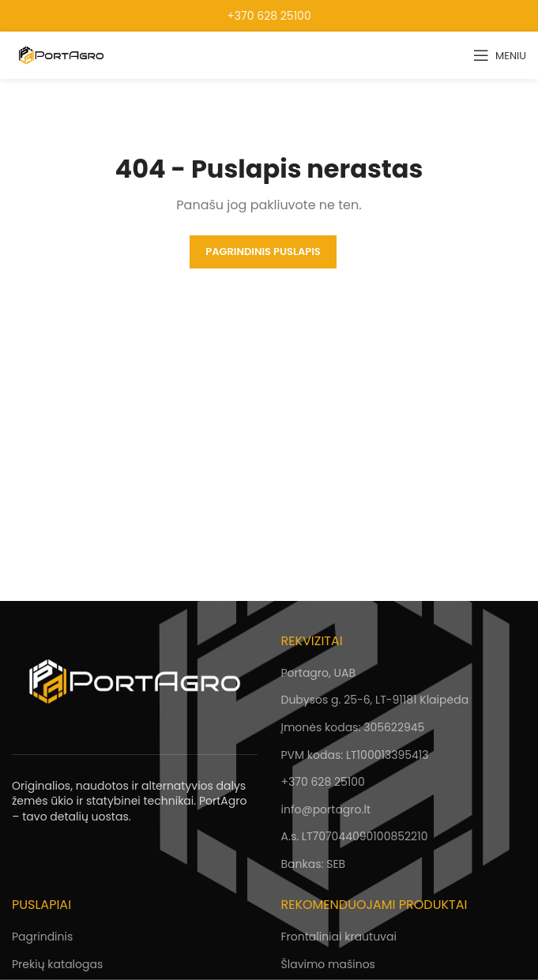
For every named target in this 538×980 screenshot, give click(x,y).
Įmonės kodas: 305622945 (353, 727)
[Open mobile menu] (500, 55)
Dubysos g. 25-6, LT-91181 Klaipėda (375, 700)
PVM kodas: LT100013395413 (355, 755)
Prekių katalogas (57, 964)
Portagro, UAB (318, 673)
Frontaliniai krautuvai (339, 937)
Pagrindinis (42, 937)
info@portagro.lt (326, 809)
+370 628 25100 (269, 16)
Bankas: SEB (314, 864)
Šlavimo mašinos (328, 964)
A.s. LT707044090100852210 (355, 836)
